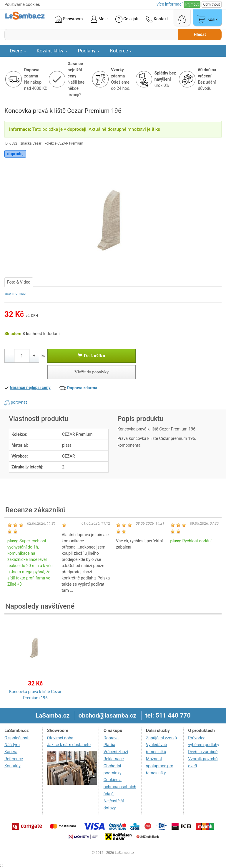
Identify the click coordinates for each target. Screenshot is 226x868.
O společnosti (17, 738)
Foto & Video (19, 282)
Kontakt (157, 19)
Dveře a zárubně (203, 752)
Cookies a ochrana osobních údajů (120, 787)
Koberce (121, 51)
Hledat (200, 34)
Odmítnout (212, 4)
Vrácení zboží (116, 752)
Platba (109, 745)
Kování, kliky (52, 51)
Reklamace (114, 759)
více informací (15, 294)
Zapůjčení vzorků (162, 738)
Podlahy (89, 51)
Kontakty (13, 766)
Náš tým (12, 745)
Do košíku (92, 356)
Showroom (69, 19)
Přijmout (192, 4)
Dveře (18, 51)
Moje (99, 19)
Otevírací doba (60, 738)
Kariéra (11, 752)
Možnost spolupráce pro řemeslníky (160, 766)
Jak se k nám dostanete (69, 745)
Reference (14, 759)
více (169, 4)
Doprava (111, 738)
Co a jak (127, 19)
